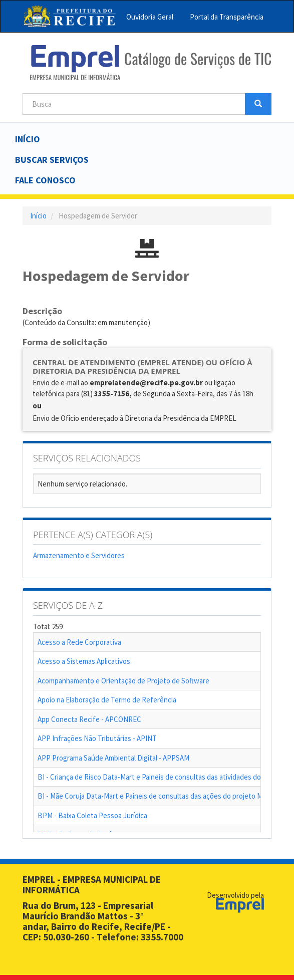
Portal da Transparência (227, 17)
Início (28, 139)
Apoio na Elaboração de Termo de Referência (107, 700)
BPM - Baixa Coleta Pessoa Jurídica (92, 815)
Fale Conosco (45, 180)
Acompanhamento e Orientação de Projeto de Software (123, 681)
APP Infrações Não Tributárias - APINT (97, 738)
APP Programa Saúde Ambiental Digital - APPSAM (113, 758)
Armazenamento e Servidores (79, 555)
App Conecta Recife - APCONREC (89, 719)
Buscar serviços (52, 160)
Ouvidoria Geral (150, 17)
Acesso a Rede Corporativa (79, 642)
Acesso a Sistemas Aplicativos (84, 661)
